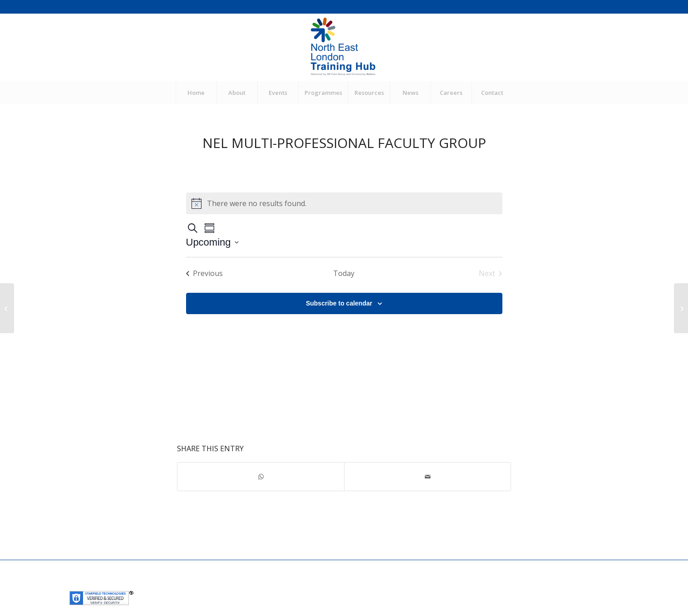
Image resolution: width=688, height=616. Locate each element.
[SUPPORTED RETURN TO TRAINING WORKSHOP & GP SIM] (7, 308)
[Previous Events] (204, 273)
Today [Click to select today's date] (344, 273)
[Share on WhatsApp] (261, 477)
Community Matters (273, 584)
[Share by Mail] (428, 477)
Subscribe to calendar (339, 303)
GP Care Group (218, 584)
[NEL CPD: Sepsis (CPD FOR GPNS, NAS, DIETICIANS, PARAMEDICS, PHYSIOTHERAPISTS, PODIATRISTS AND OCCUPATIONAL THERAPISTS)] (681, 308)
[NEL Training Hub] (344, 47)
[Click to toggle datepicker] (212, 242)
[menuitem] (196, 93)
